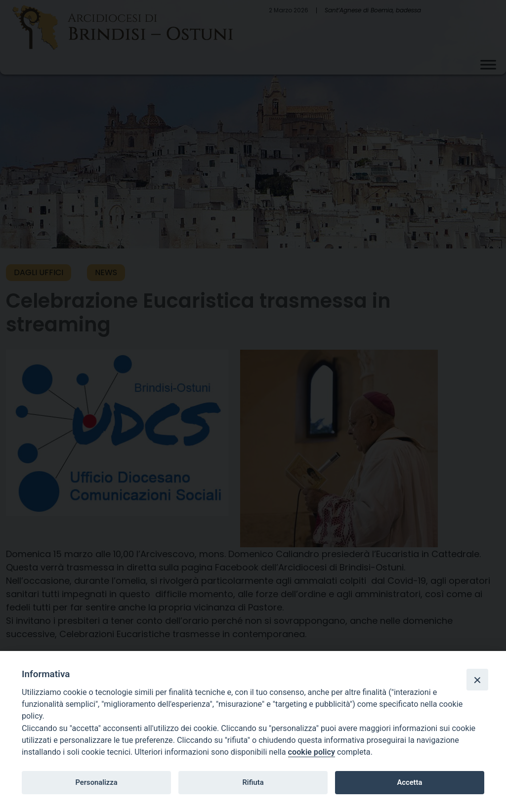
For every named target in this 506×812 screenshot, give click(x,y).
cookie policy (312, 752)
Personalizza (96, 782)
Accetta (409, 782)
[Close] (477, 680)
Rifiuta (253, 782)
